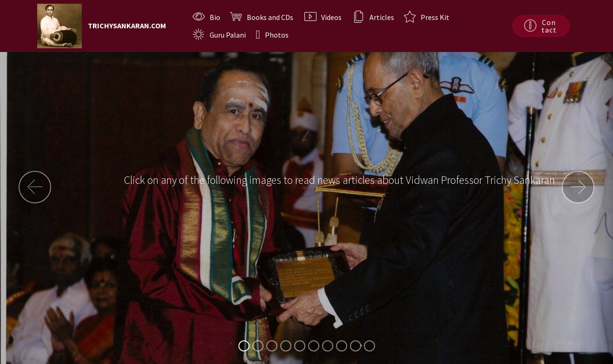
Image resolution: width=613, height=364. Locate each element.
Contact (540, 26)
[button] (35, 187)
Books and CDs (262, 17)
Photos (272, 35)
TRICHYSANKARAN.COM (127, 26)
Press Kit (427, 17)
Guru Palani (219, 35)
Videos (324, 17)
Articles (373, 17)
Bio (207, 17)
